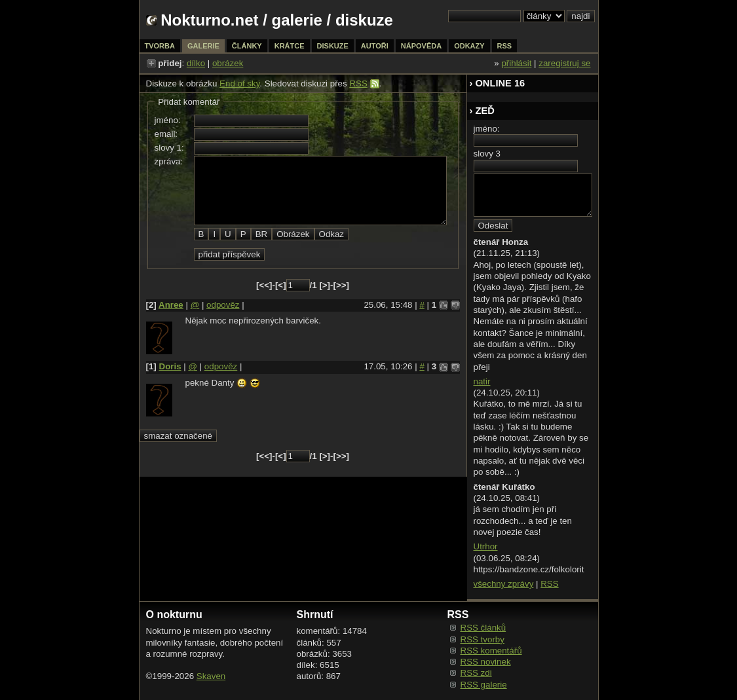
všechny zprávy (504, 584)
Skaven (211, 676)
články (247, 46)
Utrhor (486, 546)
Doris (170, 366)
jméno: (168, 120)
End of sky (239, 83)
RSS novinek (486, 662)
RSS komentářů (491, 651)
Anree (171, 305)
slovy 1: (169, 148)
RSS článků (483, 628)
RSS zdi (476, 673)
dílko (196, 63)
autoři (375, 46)
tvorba (160, 46)
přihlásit (516, 63)
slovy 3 (487, 154)
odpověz (223, 305)
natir (482, 381)
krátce (290, 46)
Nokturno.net (209, 20)
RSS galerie (484, 685)
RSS (358, 83)
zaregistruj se (564, 63)
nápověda (421, 46)
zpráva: (169, 161)
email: (166, 134)
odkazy (469, 46)
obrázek (228, 63)
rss (505, 46)
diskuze (333, 46)
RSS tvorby (482, 639)
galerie (297, 20)
